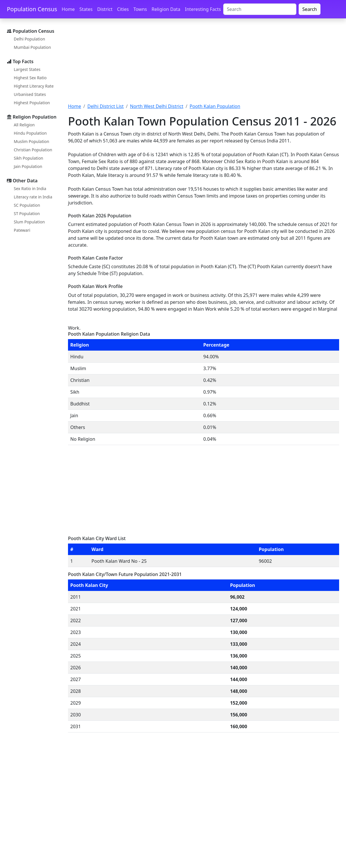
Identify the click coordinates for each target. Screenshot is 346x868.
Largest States (27, 69)
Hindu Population (30, 133)
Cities (123, 9)
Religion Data (166, 9)
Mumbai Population (32, 47)
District (105, 9)
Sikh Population (29, 158)
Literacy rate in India (33, 197)
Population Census (32, 9)
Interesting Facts (203, 9)
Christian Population (33, 150)
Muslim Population (31, 141)
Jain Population (28, 166)
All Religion (24, 125)
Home (68, 9)
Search (310, 9)
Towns (140, 9)
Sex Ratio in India (30, 189)
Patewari (22, 230)
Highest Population (32, 103)
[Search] (260, 9)
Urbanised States (30, 94)
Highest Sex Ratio (30, 78)
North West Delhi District (157, 106)
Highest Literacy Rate (34, 86)
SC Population (27, 205)
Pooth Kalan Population (215, 106)
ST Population (27, 213)
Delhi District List (105, 106)
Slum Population (29, 222)
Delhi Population (29, 39)
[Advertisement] (204, 64)
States (86, 9)
